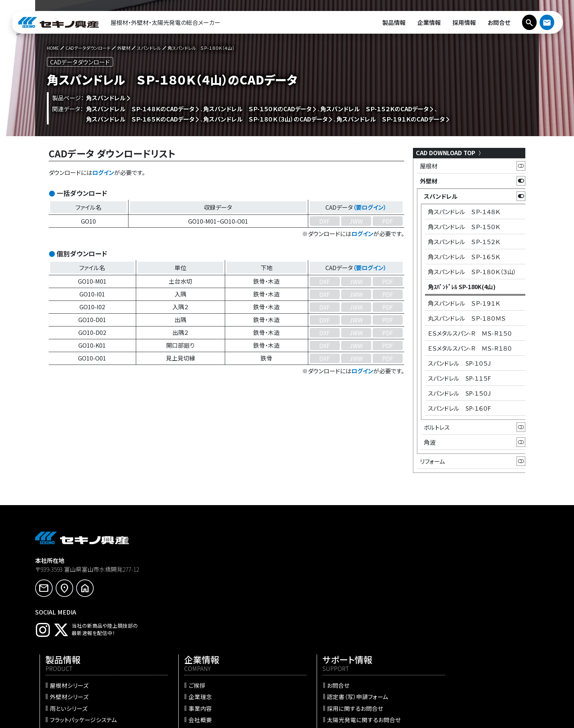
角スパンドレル (106, 98)
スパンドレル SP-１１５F (459, 378)
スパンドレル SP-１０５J (459, 363)
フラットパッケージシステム (212, 596)
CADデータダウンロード (208, 665)
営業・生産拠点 (322, 608)
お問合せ (440, 562)
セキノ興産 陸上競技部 (332, 659)
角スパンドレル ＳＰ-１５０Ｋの (257, 109)
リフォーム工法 (196, 608)
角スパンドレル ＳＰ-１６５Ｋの (140, 119)
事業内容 (315, 585)
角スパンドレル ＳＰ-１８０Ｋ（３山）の (265, 119)
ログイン (103, 172)
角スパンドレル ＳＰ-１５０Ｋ (464, 227)
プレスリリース (333, 628)
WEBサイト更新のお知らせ (348, 636)
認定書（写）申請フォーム (459, 574)
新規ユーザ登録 (448, 619)
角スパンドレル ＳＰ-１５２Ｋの (374, 109)
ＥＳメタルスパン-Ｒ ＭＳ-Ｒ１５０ (470, 333)
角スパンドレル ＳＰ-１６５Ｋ (464, 257)
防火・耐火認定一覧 (203, 653)
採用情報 (315, 647)
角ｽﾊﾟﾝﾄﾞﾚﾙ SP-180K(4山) (462, 287)
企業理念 (315, 574)
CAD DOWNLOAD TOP (449, 153)
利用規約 (440, 653)
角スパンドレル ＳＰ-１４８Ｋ (464, 212)
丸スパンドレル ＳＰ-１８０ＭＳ (467, 318)
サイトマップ (443, 665)
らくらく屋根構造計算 (205, 676)
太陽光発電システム (203, 619)
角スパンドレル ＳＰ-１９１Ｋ (464, 303)
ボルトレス (437, 427)
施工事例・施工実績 (203, 631)
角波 (430, 442)
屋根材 (429, 166)
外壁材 (429, 181)
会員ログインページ (454, 608)
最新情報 (315, 619)
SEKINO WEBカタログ (206, 642)
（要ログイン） (370, 207)
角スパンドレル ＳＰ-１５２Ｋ (464, 242)
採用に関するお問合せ (456, 585)
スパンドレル (441, 196)
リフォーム (433, 461)
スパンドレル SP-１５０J (459, 393)
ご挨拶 (312, 562)
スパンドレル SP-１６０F (459, 408)
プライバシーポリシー (455, 642)
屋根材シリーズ (197, 562)
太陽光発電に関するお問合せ (465, 596)
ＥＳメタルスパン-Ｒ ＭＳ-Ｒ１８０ (470, 348)
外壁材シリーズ (197, 574)
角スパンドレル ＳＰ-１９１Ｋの (391, 119)
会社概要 (315, 596)
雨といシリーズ (197, 585)
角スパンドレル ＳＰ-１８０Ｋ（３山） (472, 272)
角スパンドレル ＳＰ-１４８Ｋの (140, 109)
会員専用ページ (449, 631)
